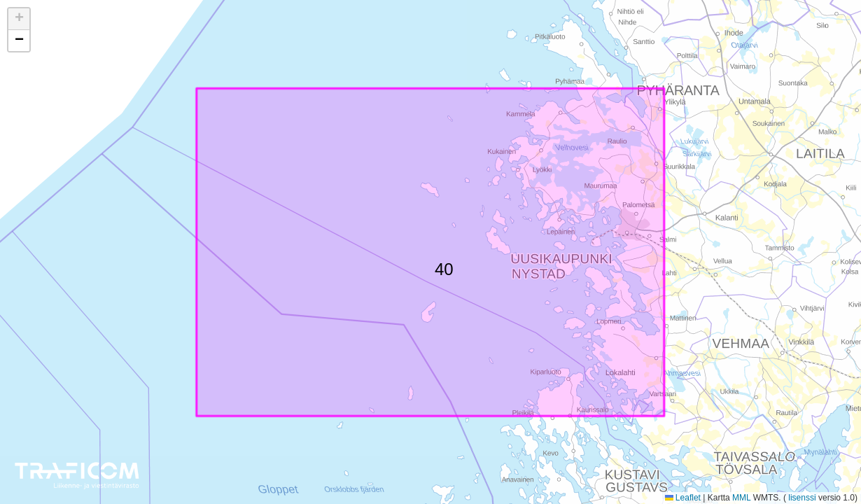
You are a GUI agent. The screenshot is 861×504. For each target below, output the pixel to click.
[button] (19, 19)
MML (741, 498)
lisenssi (802, 498)
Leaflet (683, 498)
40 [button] (443, 267)
